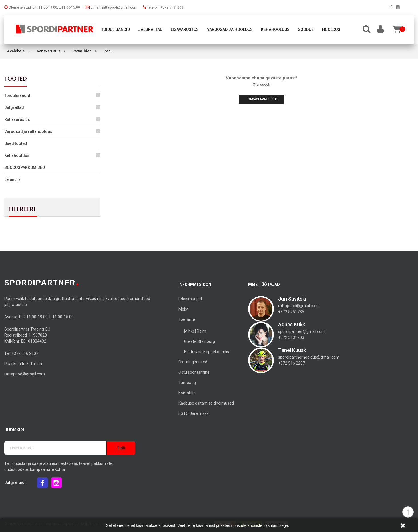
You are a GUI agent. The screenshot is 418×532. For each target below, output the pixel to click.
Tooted (16, 79)
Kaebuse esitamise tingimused (206, 403)
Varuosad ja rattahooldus (28, 131)
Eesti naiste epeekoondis (207, 352)
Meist (183, 309)
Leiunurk (12, 179)
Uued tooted (16, 143)
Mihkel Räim (195, 331)
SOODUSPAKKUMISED (25, 167)
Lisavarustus (185, 29)
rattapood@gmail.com (25, 374)
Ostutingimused (193, 362)
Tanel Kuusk (292, 350)
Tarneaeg (187, 383)
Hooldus (331, 29)
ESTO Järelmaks (194, 413)
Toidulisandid (115, 29)
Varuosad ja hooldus (230, 29)
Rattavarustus (17, 119)
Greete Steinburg (200, 341)
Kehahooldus (275, 29)
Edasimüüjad (190, 299)
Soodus (306, 29)
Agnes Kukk (292, 324)
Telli (121, 448)
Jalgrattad (150, 29)
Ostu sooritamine (194, 372)
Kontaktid (187, 393)
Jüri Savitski (292, 299)
